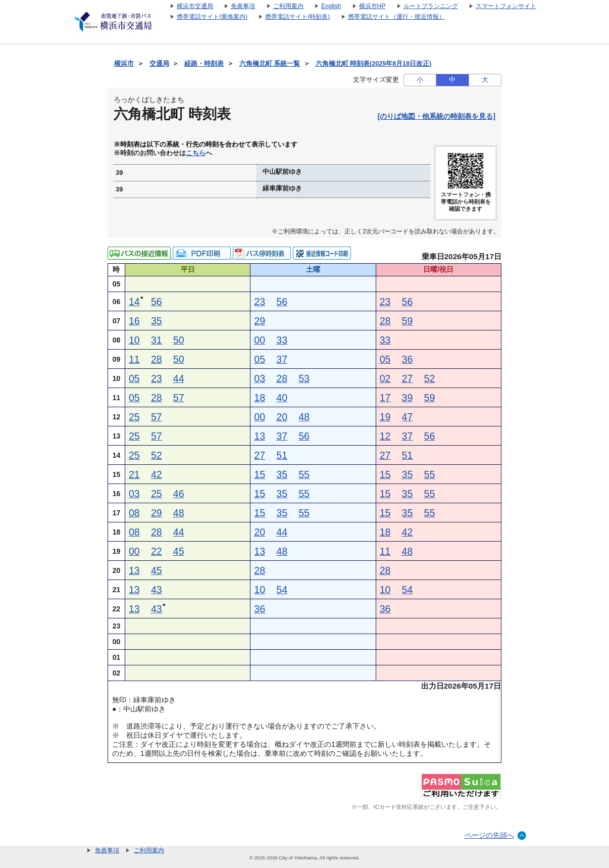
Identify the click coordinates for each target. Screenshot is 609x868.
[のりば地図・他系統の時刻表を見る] (437, 116)
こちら (196, 153)
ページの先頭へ (489, 835)
